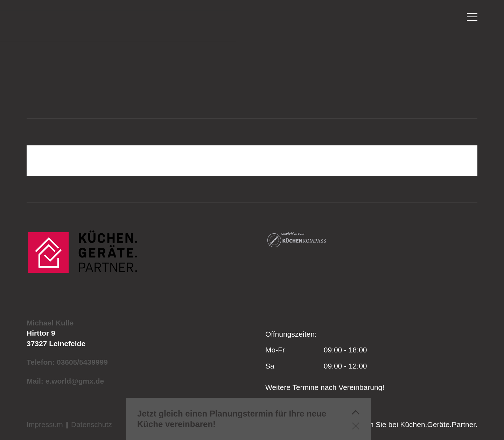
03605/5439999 (82, 362)
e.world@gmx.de (75, 381)
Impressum (45, 424)
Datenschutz (92, 424)
